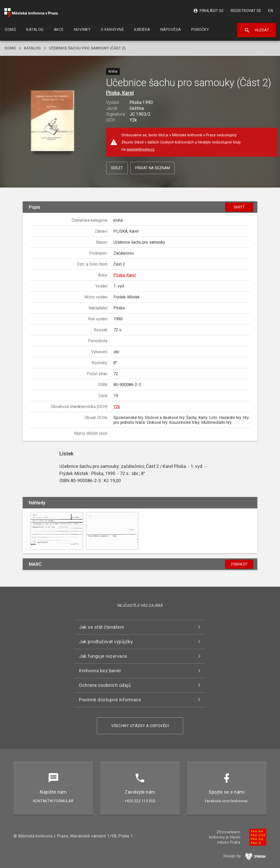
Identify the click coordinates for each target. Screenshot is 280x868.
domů (10, 48)
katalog (32, 48)
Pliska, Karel (120, 93)
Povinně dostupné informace (110, 700)
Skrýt (239, 207)
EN (271, 11)
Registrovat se (246, 11)
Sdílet (117, 168)
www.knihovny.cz (141, 149)
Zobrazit (239, 564)
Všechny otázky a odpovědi (140, 726)
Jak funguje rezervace (103, 656)
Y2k (117, 407)
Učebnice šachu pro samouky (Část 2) (87, 48)
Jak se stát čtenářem (102, 627)
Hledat (257, 30)
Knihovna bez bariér (100, 671)
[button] (52, 121)
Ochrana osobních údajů (105, 685)
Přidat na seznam (152, 168)
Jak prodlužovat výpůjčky (106, 642)
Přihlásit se (208, 11)
